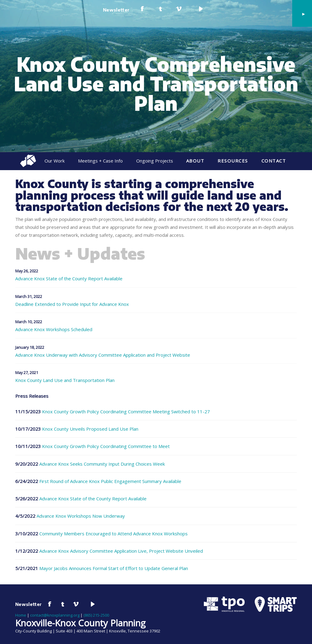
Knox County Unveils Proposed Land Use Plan (90, 429)
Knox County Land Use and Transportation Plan (65, 380)
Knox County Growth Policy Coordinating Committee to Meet (106, 446)
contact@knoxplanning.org (55, 615)
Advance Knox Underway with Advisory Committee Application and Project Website (103, 355)
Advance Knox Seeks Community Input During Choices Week (102, 464)
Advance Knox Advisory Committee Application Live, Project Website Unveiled (121, 551)
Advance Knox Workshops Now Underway (81, 516)
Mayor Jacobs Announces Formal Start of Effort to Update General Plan (114, 568)
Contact (274, 161)
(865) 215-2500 (96, 615)
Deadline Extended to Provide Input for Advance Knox (72, 304)
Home (21, 615)
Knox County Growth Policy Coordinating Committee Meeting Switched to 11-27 (126, 411)
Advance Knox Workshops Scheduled (54, 329)
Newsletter (116, 10)
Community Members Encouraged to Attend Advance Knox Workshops (113, 534)
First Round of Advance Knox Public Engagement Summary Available (110, 481)
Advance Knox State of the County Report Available (69, 279)
